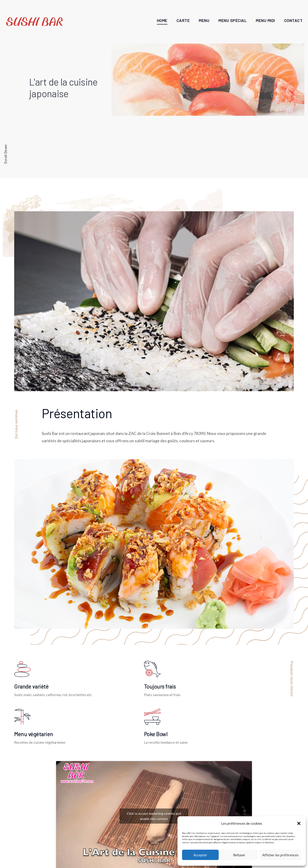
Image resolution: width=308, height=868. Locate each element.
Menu (204, 20)
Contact (293, 20)
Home (162, 20)
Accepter (200, 855)
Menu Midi (265, 20)
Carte (183, 20)
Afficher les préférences (280, 855)
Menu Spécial (233, 20)
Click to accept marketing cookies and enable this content (154, 816)
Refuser (239, 855)
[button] (299, 823)
